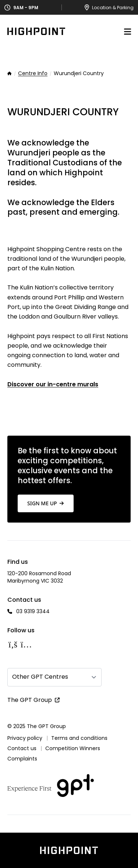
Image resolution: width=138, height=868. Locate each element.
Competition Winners (73, 748)
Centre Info (33, 74)
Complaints (22, 759)
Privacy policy (25, 738)
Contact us (22, 748)
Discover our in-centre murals (53, 384)
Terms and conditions (79, 738)
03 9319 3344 (33, 611)
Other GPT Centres (40, 677)
